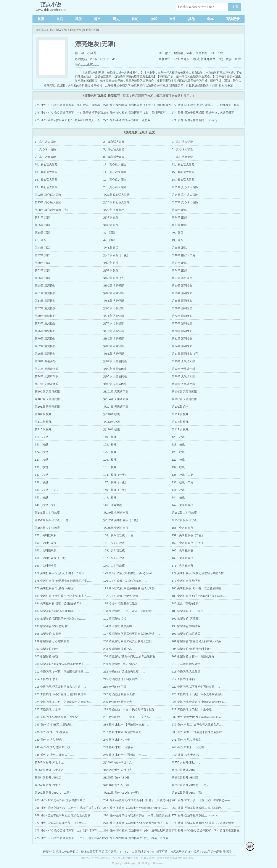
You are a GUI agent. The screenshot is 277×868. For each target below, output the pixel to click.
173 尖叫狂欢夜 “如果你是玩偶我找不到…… (131, 573)
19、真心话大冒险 (46, 187)
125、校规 (110, 452)
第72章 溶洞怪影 (182, 316)
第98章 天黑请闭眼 (115, 384)
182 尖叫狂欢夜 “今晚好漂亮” (121, 596)
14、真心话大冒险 (115, 172)
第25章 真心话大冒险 (48, 202)
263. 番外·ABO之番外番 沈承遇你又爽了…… (63, 800)
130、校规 (41, 467)
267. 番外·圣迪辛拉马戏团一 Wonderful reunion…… (135, 808)
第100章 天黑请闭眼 (47, 392)
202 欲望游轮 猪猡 (46, 649)
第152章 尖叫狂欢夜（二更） (121, 520)
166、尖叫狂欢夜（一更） (51, 558)
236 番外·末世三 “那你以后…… (54, 732)
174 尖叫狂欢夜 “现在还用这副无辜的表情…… (201, 573)
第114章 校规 (180, 422)
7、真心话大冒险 (45, 157)
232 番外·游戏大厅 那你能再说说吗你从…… (199, 717)
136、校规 (41, 482)
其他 (192, 19)
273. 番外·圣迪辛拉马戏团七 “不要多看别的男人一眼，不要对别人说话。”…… (69, 121)
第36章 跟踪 (111, 225)
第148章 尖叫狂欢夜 (47, 513)
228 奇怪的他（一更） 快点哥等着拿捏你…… (132, 709)
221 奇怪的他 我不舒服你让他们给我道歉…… (63, 694)
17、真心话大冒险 (115, 180)
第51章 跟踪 (179, 263)
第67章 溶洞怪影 (45, 308)
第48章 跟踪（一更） (116, 255)
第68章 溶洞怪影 (114, 308)
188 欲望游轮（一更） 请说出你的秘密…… (130, 611)
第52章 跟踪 (42, 270)
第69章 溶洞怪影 (182, 308)
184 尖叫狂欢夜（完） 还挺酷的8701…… (61, 603)
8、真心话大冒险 (114, 157)
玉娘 (102, 852)
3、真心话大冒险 (182, 142)
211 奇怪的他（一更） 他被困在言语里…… (62, 672)
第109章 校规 (43, 414)
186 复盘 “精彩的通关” (186, 603)
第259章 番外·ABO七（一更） (190, 785)
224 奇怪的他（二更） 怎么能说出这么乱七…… (65, 702)
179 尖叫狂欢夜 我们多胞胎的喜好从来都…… (132, 588)
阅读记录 (233, 19)
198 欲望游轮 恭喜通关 (186, 634)
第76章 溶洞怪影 (45, 331)
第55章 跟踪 (42, 278)
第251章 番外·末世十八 (49, 770)
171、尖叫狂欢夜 (182, 566)
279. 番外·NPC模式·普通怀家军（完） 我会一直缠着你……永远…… (67, 106)
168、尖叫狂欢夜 (182, 558)
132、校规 (178, 467)
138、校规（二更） (184, 482)
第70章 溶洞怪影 (45, 316)
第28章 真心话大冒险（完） (52, 210)
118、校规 (41, 437)
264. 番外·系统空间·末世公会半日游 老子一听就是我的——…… (137, 801)
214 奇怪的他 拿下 (46, 679)
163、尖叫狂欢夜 (46, 550)
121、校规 (41, 444)
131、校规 (110, 467)
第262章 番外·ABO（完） (188, 793)
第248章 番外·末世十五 (49, 762)
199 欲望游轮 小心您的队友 (52, 641)
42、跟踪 (109, 240)
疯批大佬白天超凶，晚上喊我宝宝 (77, 852)
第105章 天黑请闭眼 (184, 399)
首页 (41, 19)
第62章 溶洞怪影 (114, 293)
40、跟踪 (177, 233)
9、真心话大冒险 (182, 157)
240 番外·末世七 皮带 (117, 740)
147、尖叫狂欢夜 (182, 505)
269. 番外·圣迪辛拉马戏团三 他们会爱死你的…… (65, 815)
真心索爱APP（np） (118, 852)
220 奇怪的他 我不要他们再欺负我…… (196, 687)
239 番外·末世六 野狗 (48, 740)
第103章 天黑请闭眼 (47, 399)
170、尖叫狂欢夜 (114, 566)
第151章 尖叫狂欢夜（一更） (53, 520)
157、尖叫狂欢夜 (46, 535)
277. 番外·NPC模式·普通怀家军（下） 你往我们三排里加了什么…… (206, 106)
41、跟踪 (41, 240)
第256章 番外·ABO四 (185, 778)
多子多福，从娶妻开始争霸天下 (111, 86)
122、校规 (110, 444)
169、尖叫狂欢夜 (46, 566)
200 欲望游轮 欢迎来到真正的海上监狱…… (130, 641)
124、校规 (41, 452)
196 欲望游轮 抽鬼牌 (48, 634)
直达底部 (201, 53)
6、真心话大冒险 (182, 149)
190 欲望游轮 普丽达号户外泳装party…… (61, 619)
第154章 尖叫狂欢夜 (47, 528)
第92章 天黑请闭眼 (115, 369)
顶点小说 (41, 30)
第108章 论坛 (180, 407)
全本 (210, 19)
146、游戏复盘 (113, 505)
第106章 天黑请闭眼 (47, 407)
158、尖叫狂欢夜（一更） (120, 535)
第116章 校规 (112, 429)
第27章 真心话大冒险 (185, 202)
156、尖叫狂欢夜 (182, 528)
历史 (116, 19)
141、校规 (178, 490)
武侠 (79, 19)
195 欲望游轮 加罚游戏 (186, 626)
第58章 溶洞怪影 (45, 286)
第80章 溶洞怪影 (114, 339)
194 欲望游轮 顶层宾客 (118, 626)
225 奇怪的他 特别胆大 (118, 702)
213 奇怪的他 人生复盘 (186, 672)
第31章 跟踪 (42, 217)
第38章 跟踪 (42, 233)
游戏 (154, 19)
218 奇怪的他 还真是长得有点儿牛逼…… (60, 687)
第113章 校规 (112, 422)
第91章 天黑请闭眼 (47, 369)
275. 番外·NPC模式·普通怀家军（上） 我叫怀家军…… (137, 113)
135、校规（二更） (184, 475)
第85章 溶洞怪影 (45, 354)
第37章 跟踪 (179, 225)
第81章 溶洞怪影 (182, 339)
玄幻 (60, 19)
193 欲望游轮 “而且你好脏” (52, 626)
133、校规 (41, 475)
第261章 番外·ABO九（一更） (122, 793)
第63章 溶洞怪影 (182, 293)
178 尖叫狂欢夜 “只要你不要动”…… (57, 588)
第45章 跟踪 (111, 248)
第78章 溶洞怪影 (182, 331)
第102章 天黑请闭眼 (184, 392)
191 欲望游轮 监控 (115, 619)
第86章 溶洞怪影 (114, 354)
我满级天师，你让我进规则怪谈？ (190, 86)
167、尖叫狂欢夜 (114, 558)
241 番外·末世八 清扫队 (186, 740)
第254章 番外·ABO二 (48, 778)
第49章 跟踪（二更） (185, 255)
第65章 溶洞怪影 (114, 301)
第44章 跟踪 (42, 248)
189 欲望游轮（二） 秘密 (187, 611)
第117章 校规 (180, 429)
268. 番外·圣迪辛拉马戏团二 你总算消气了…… (201, 808)
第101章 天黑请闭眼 (116, 392)
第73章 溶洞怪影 (45, 323)
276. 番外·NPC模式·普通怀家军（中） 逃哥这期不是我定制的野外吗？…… (69, 114)
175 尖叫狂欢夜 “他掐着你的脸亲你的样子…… (64, 581)
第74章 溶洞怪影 (114, 323)
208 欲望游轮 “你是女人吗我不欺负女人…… (62, 664)
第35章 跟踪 (42, 225)
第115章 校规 (43, 429)
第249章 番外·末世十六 (118, 762)
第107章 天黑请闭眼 (116, 407)
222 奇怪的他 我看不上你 (119, 694)
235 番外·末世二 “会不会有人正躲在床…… (198, 725)
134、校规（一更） (115, 475)
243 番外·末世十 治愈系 (118, 747)
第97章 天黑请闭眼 (47, 384)
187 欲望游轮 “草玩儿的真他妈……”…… (60, 611)
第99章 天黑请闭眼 (183, 384)
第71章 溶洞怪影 (114, 316)
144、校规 (178, 497)
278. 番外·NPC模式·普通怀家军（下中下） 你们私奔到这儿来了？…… (137, 106)
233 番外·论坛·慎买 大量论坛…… (56, 725)
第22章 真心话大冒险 (48, 195)
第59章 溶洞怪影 (114, 286)
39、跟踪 (109, 233)
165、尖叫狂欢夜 (182, 550)
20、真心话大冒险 (115, 187)
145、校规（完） (46, 505)
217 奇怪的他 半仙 (183, 679)
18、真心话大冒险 (183, 180)
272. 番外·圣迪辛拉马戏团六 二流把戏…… (130, 120)
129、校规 (178, 460)
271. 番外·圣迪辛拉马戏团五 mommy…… (197, 120)
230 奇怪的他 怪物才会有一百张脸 (56, 717)
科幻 (135, 19)
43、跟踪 (177, 240)
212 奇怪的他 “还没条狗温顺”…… (124, 672)
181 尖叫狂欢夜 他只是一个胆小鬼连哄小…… (63, 596)
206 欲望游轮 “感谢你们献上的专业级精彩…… (132, 656)
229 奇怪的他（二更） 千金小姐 (192, 709)
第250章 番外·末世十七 (186, 762)
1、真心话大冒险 (45, 142)
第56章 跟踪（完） (115, 278)
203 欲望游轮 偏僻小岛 (118, 649)
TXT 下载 (217, 53)
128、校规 (110, 460)
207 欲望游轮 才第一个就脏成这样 (193, 656)
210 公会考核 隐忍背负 (186, 664)
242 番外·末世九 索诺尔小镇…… (55, 747)
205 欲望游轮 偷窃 (46, 656)
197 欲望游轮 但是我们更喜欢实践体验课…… (132, 634)
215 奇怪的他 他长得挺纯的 (120, 679)
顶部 (250, 846)
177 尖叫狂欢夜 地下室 (186, 581)
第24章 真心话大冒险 (185, 195)
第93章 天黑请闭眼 (183, 369)
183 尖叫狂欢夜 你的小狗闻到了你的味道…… (200, 596)
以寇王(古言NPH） (144, 852)
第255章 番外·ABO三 (116, 778)
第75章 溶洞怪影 (182, 323)
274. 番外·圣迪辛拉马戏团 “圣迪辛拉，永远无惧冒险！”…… (203, 114)
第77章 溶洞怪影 (114, 331)
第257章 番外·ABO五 (48, 785)
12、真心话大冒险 (183, 164)
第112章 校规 (43, 422)
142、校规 (41, 497)
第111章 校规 (180, 414)
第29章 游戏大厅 (114, 210)
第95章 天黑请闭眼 (115, 376)
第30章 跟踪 (179, 210)
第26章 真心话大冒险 (116, 202)
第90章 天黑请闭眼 (183, 361)
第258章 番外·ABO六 (116, 785)
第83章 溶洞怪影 (114, 346)
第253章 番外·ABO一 (185, 770)
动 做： (165, 53)
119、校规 (110, 437)
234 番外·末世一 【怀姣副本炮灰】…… (128, 725)
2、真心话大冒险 (114, 142)
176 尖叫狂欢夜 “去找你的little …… (125, 581)
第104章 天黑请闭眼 (116, 399)
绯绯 (215, 86)
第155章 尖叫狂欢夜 (116, 528)
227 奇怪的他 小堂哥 (48, 709)
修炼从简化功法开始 (144, 86)
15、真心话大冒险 (183, 172)
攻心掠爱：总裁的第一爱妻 (205, 852)
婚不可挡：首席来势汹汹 (172, 852)
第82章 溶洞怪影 (45, 346)
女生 (173, 19)
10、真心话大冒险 (46, 164)
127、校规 (41, 460)
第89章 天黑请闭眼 (115, 361)
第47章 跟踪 (42, 255)
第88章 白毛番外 (45, 361)
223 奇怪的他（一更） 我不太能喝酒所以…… (200, 694)
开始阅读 (177, 53)
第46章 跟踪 (179, 248)
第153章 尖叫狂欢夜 (184, 520)
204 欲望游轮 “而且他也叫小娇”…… (194, 649)
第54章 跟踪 (179, 270)
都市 (97, 19)
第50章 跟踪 (42, 263)
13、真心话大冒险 (46, 172)
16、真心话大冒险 (46, 180)
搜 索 (235, 7)
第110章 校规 (112, 414)
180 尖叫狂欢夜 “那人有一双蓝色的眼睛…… (199, 588)
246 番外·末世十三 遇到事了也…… (125, 755)
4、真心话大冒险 (45, 149)
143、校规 (110, 497)
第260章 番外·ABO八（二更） (54, 793)
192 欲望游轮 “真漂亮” (186, 619)
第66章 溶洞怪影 (182, 301)
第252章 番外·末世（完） (119, 770)
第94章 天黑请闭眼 (47, 376)
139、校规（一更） (47, 490)
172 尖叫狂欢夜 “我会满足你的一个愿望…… (62, 573)
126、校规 (178, 452)
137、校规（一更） (115, 482)
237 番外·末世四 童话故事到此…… (125, 732)
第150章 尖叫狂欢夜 (184, 513)
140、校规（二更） (115, 490)
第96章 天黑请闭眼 (183, 376)
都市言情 (55, 30)
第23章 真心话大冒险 (116, 195)
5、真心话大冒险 (114, 149)
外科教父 (163, 86)
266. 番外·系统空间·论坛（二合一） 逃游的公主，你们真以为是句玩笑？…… (69, 809)
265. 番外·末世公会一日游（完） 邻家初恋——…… (204, 800)
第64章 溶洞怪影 (45, 301)
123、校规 (178, 444)
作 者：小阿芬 (86, 53)
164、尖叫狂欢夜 (114, 550)
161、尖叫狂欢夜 (114, 543)
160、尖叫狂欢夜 (46, 543)
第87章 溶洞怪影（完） (186, 354)
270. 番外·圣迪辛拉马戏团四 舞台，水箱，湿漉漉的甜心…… (137, 816)
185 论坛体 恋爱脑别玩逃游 (120, 603)
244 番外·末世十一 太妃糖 (188, 747)
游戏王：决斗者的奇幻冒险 (73, 86)
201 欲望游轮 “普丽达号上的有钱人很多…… (199, 641)
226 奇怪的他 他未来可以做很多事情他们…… (200, 702)
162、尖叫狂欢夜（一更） (188, 543)
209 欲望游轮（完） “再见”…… (123, 664)
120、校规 (178, 437)
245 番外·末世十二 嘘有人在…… (55, 755)
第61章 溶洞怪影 (45, 293)
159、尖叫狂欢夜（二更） (188, 535)
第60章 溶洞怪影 (182, 286)
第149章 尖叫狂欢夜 (116, 513)
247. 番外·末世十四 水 (185, 755)
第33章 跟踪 (111, 217)
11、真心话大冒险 (115, 164)
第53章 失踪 (111, 270)
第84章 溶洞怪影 (182, 346)
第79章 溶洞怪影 (45, 339)
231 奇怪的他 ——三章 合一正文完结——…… (132, 717)
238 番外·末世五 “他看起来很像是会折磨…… (200, 732)
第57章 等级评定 (182, 278)
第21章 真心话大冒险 (185, 187)
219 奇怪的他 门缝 (115, 687)
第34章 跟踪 (179, 217)
